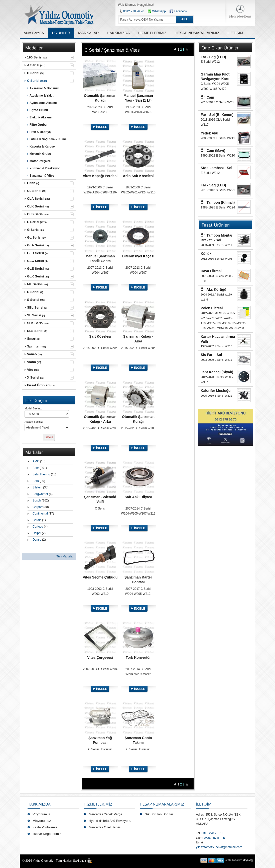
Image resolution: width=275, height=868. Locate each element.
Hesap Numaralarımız (162, 804)
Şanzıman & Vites (42, 176)
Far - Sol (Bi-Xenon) (217, 115)
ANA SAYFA (34, 33)
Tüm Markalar (65, 556)
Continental (40, 514)
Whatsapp (157, 11)
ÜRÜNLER (61, 33)
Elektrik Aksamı (41, 117)
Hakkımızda (39, 804)
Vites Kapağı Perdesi (100, 176)
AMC (36, 461)
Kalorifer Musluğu (216, 391)
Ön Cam (207, 97)
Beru (36, 481)
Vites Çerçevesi (100, 658)
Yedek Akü (209, 133)
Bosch (37, 500)
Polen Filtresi (212, 308)
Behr (36, 468)
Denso (37, 540)
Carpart (38, 507)
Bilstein (37, 487)
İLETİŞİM (203, 804)
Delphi (37, 533)
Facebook (180, 11)
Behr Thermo (41, 474)
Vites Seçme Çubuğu (100, 577)
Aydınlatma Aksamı (43, 103)
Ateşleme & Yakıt (42, 96)
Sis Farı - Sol (211, 355)
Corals (37, 520)
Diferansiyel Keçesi (138, 256)
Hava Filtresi (211, 271)
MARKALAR (89, 33)
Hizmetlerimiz (98, 804)
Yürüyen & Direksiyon (45, 168)
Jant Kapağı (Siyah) (217, 372)
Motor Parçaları (40, 161)
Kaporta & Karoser (43, 147)
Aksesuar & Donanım (44, 88)
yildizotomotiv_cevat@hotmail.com (219, 847)
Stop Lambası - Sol (216, 168)
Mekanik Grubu (40, 154)
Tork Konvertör (138, 658)
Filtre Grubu (38, 125)
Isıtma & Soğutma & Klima (48, 139)
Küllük (206, 254)
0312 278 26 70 (134, 11)
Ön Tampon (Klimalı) (218, 202)
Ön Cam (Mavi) (213, 151)
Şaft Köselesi (100, 336)
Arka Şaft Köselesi (138, 176)
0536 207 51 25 (214, 838)
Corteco (38, 527)
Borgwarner (40, 494)
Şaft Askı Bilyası (138, 497)
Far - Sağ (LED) (213, 57)
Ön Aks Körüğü (213, 290)
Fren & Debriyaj (41, 132)
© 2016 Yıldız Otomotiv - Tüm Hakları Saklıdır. (53, 861)
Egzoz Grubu (39, 110)
